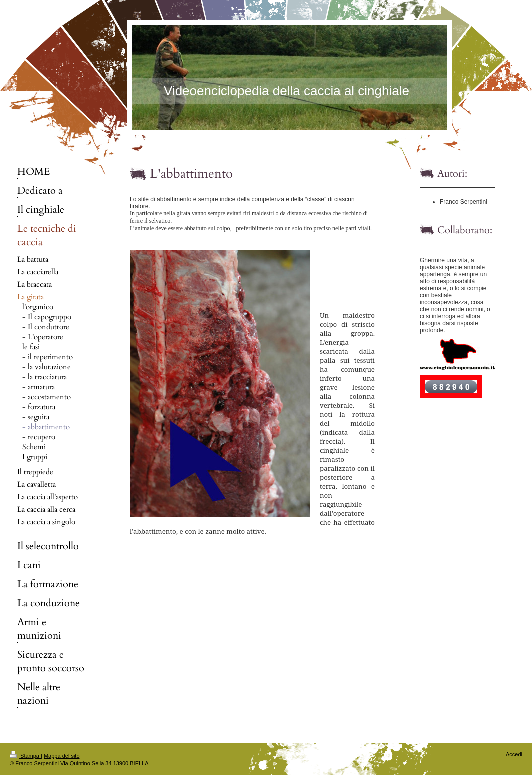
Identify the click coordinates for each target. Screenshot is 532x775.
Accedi (514, 754)
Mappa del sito (62, 756)
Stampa (25, 756)
